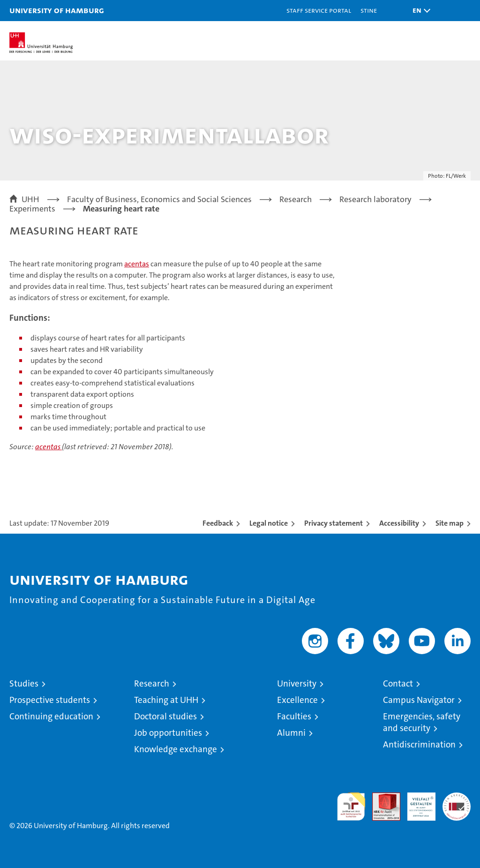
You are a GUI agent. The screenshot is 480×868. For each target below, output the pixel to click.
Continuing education (51, 716)
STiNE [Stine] (369, 10)
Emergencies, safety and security (422, 722)
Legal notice (269, 523)
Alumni (291, 733)
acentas (137, 264)
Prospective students (50, 700)
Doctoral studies (165, 716)
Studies (24, 683)
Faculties (294, 716)
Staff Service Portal (319, 10)
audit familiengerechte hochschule (351, 807)
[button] (419, 11)
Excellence (297, 700)
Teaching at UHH (166, 700)
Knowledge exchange (176, 749)
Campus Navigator (419, 700)
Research (152, 683)
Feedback (218, 523)
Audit (381, 797)
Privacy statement (334, 523)
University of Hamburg (57, 10)
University (297, 683)
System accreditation (457, 802)
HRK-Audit (416, 802)
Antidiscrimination (419, 744)
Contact (398, 683)
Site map (450, 523)
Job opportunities (168, 733)
